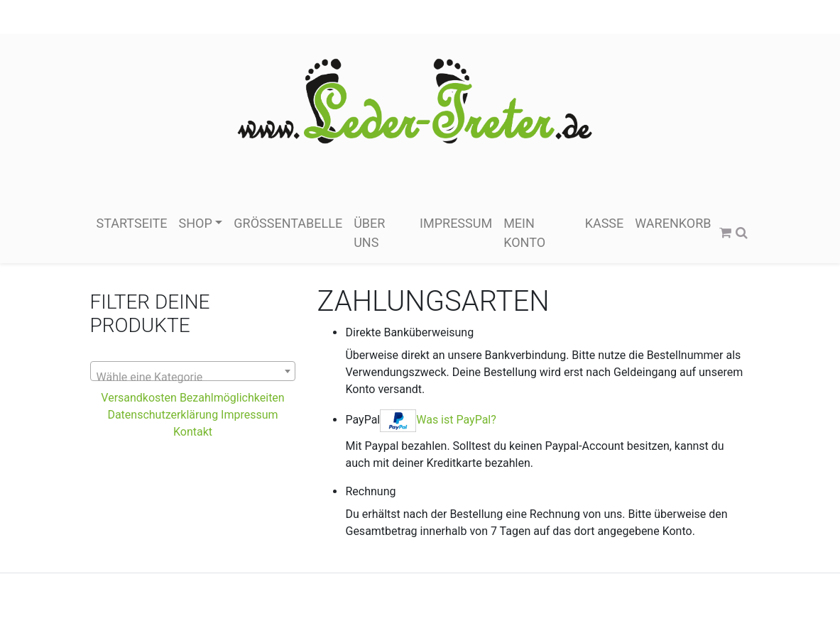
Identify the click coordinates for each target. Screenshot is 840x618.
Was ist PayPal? (456, 420)
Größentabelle (288, 223)
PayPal (420, 421)
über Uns (369, 233)
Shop (196, 223)
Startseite (132, 223)
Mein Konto (524, 233)
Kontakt (193, 432)
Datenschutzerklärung (163, 415)
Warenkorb (673, 223)
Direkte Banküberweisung (409, 332)
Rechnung (370, 491)
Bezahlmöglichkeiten (232, 398)
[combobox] (193, 371)
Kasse (605, 223)
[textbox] (193, 377)
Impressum (456, 223)
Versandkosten (140, 398)
